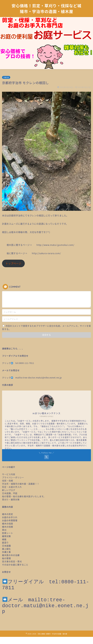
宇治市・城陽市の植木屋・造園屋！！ (22, 484)
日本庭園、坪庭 (10, 493)
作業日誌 (6, 77)
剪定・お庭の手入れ (12, 487)
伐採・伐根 (8, 481)
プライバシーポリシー (13, 477)
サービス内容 (9, 474)
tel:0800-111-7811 (25, 363)
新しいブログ (9, 490)
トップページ (13, 263)
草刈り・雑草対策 (11, 499)
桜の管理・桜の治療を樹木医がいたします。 (24, 496)
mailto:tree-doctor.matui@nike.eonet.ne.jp (38, 378)
